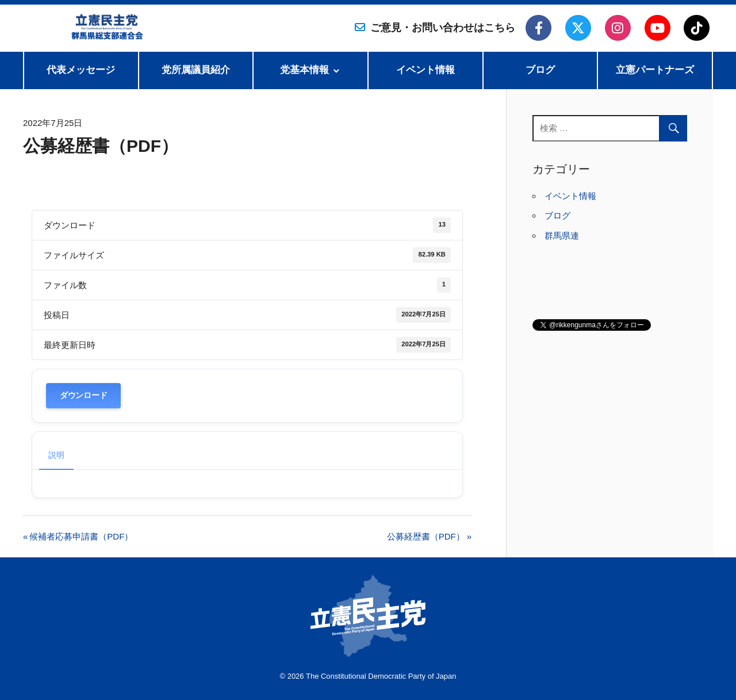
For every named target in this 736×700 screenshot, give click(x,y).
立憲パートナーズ (655, 70)
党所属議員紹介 (196, 70)
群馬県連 (562, 236)
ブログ (540, 70)
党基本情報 (304, 70)
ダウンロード (83, 395)
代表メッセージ (81, 70)
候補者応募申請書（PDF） (81, 536)
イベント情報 (425, 70)
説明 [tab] (56, 455)
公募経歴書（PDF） (426, 536)
